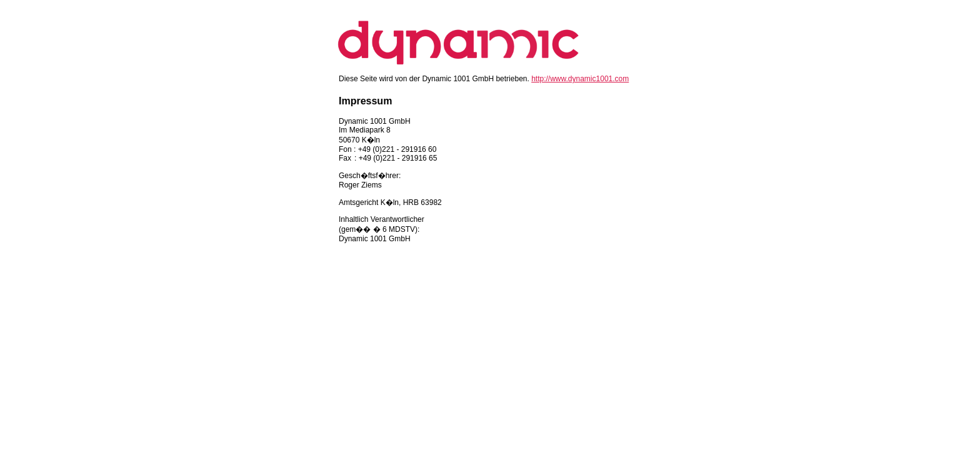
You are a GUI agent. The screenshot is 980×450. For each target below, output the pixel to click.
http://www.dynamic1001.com (580, 79)
